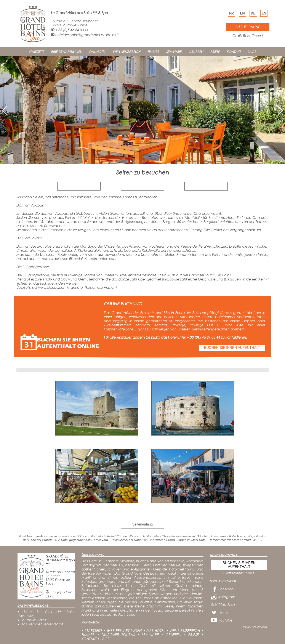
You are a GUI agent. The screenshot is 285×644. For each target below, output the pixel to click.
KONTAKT (234, 52)
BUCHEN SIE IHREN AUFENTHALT (232, 348)
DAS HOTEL (98, 52)
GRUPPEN (196, 52)
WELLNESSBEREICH (127, 52)
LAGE (252, 52)
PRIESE (215, 52)
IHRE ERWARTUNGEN (67, 52)
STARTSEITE (37, 52)
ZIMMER (153, 52)
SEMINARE (174, 52)
